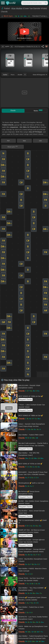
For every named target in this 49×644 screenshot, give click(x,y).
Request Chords (26, 399)
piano (13, 75)
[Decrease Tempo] (3, 47)
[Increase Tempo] (12, 47)
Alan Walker (17, 8)
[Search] (46, 3)
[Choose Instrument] (25, 75)
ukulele (20, 75)
